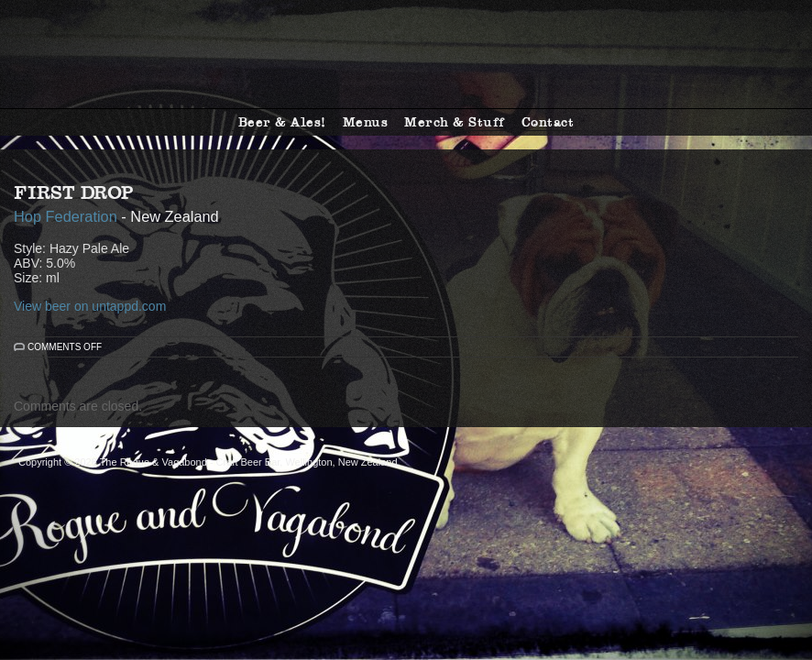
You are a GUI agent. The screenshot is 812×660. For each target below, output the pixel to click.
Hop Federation (66, 216)
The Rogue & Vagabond (406, 54)
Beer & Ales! (282, 122)
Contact (548, 122)
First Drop (74, 192)
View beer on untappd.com (90, 306)
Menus (366, 122)
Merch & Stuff (455, 122)
